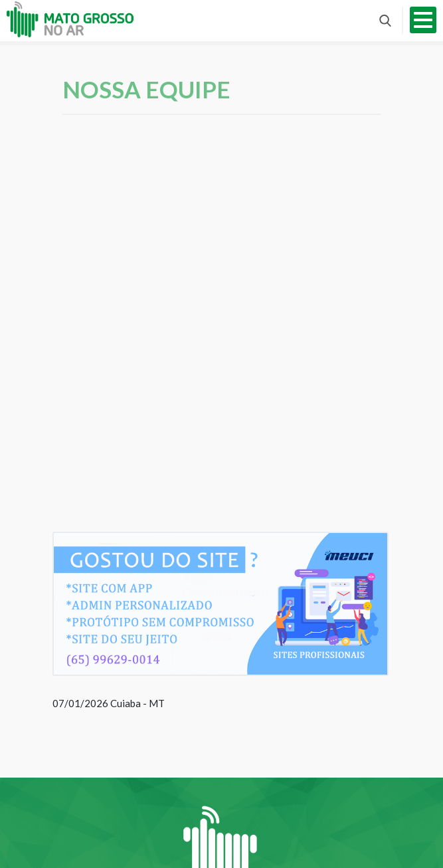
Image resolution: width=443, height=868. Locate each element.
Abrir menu (423, 20)
